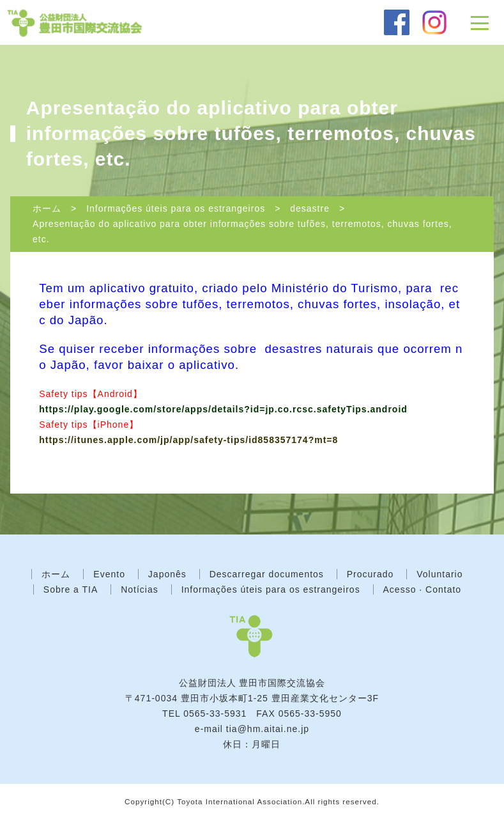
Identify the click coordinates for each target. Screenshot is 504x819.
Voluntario (439, 574)
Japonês (167, 574)
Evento (109, 574)
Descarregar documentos (267, 574)
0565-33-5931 (215, 714)
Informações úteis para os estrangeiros (176, 208)
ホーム (47, 208)
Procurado (370, 574)
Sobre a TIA (71, 589)
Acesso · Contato (423, 589)
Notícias (140, 589)
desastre (310, 208)
